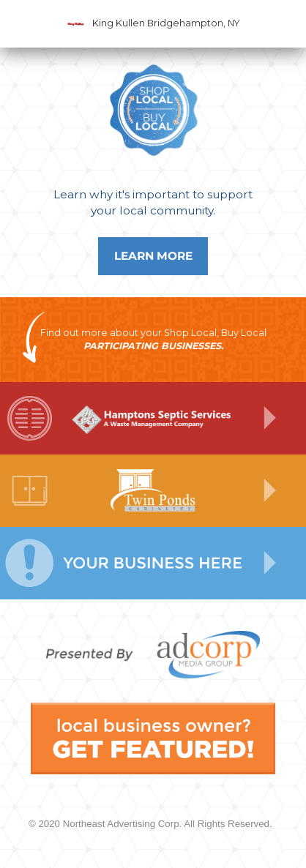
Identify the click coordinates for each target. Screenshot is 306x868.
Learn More (153, 256)
